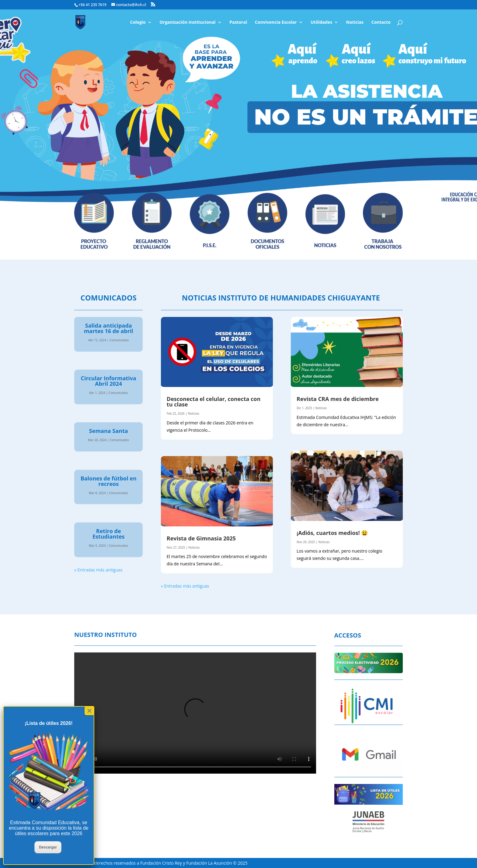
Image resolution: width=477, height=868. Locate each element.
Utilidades (321, 23)
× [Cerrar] (89, 711)
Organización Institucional (187, 23)
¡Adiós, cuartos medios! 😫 (332, 533)
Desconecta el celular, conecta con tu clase (214, 402)
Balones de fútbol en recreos (109, 481)
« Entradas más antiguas (98, 570)
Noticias (355, 23)
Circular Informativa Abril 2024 (108, 381)
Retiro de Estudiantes (109, 534)
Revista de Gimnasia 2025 (201, 538)
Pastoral (238, 23)
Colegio (138, 23)
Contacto (381, 23)
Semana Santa (109, 431)
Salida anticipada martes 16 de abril (109, 328)
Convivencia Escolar (276, 23)
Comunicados (119, 340)
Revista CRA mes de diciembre (338, 399)
